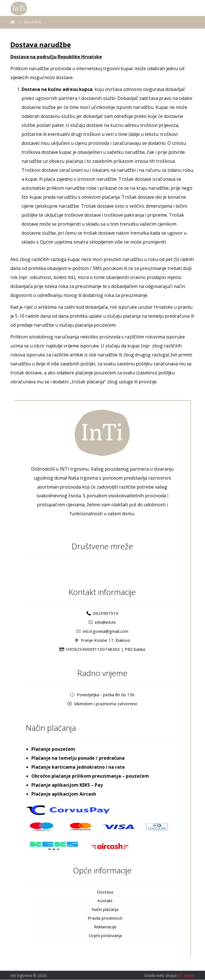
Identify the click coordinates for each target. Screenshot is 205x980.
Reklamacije (105, 927)
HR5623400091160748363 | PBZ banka (102, 649)
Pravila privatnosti (105, 918)
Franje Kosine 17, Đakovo (102, 640)
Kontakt (105, 901)
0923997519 (102, 613)
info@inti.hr (102, 622)
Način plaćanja (105, 910)
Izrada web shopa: (161, 976)
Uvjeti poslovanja (105, 936)
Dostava (105, 892)
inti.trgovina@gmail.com (102, 631)
